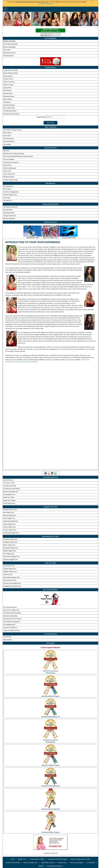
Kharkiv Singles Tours (9, 524)
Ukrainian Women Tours (10, 510)
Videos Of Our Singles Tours (11, 610)
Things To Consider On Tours (12, 630)
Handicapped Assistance (54, 866)
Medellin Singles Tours (10, 551)
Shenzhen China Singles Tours (12, 583)
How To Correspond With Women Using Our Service (18, 156)
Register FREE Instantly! (50, 31)
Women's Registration (10, 47)
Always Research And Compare (12, 619)
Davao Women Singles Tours (11, 577)
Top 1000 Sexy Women (10, 111)
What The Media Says (10, 168)
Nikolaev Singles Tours (10, 530)
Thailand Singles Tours (10, 569)
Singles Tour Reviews (9, 500)
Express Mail (7, 136)
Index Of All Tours (8, 480)
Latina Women (7, 88)
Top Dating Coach (8, 186)
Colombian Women (9, 96)
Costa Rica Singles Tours (10, 559)
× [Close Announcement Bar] (91, 2)
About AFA (6, 151)
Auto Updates (7, 144)
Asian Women (7, 91)
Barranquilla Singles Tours (11, 548)
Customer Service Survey (11, 180)
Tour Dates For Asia (9, 483)
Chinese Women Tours (10, 580)
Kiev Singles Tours (9, 512)
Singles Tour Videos (9, 497)
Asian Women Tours (9, 566)
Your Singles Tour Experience (12, 622)
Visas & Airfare (7, 640)
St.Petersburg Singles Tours (11, 533)
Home (13, 859)
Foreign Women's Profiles (11, 70)
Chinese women (8, 93)
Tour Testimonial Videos (10, 607)
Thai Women (7, 102)
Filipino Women (8, 99)
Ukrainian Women (8, 79)
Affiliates (41, 866)
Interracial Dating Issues (10, 195)
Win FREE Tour (8, 201)
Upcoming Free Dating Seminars (13, 130)
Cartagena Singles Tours (10, 542)
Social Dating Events (9, 503)
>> (47, 4)
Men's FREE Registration (10, 44)
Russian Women (8, 76)
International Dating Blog (10, 616)
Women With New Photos (11, 73)
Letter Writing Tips (8, 139)
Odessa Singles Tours (9, 527)
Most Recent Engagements (11, 192)
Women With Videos (9, 108)
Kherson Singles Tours (10, 515)
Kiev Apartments (8, 210)
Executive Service (8, 56)
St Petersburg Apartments (11, 207)
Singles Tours (22, 859)
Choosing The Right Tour (10, 627)
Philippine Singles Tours (10, 572)
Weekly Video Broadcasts (12, 613)
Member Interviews (9, 177)
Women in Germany (9, 82)
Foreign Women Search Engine (57, 859)
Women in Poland (8, 85)
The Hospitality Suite (9, 625)
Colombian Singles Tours (10, 539)
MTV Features (7, 189)
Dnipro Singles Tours (9, 518)
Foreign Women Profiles (37, 859)
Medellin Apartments (9, 219)
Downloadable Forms (9, 495)
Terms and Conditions (76, 863)
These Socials (31, 287)
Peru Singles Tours (9, 554)
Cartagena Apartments (10, 216)
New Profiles (7, 50)
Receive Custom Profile (13, 863)
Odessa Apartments (9, 213)
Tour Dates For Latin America (12, 489)
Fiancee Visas (7, 637)
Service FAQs (7, 171)
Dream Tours (7, 198)
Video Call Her (7, 133)
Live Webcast (91, 863)
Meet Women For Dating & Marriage (14, 154)
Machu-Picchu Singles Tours (11, 557)
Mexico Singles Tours (9, 545)
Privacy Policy (7, 165)
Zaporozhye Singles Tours (11, 521)
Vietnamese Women (9, 105)
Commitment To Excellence (11, 162)
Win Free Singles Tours (30, 863)
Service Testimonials (9, 174)
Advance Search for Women (11, 114)
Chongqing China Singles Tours (12, 586)
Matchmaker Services (9, 53)
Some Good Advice (9, 141)
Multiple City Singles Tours (11, 492)
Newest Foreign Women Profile (80, 859)
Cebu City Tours (8, 575)
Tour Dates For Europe (10, 486)
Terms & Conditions (9, 159)
